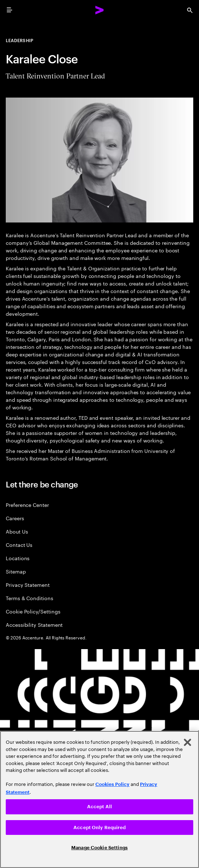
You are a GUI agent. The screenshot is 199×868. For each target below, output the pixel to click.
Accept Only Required (99, 827)
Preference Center (27, 505)
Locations (18, 558)
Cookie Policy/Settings (33, 611)
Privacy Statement (28, 584)
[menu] (9, 10)
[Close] (187, 742)
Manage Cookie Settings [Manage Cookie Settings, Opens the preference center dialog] (99, 848)
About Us (17, 531)
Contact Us (19, 545)
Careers (15, 518)
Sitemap (16, 571)
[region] (99, 799)
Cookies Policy (112, 784)
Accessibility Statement (34, 624)
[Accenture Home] (100, 10)
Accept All (99, 807)
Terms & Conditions (30, 598)
